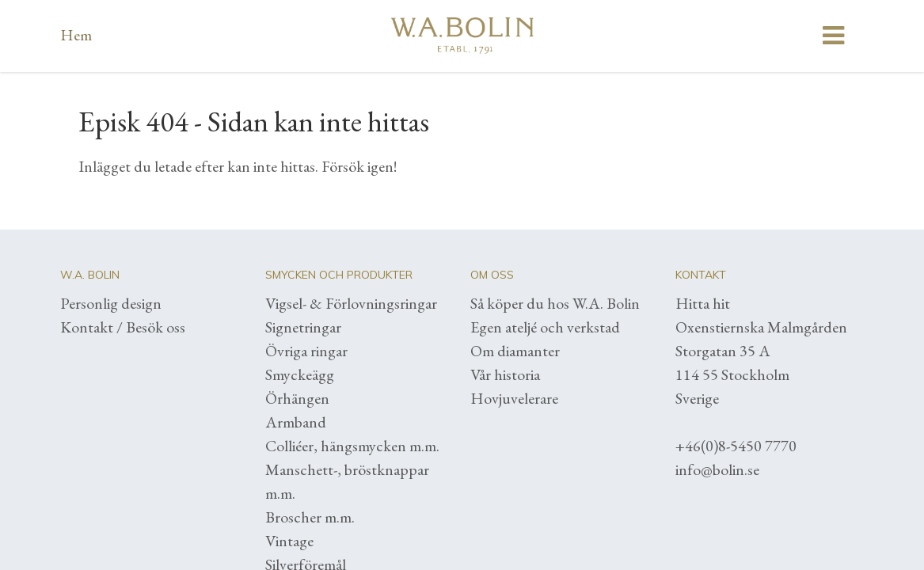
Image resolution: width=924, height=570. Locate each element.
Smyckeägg (300, 374)
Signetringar (303, 327)
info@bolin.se (717, 469)
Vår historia (505, 374)
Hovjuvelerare (514, 398)
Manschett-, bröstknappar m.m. (347, 481)
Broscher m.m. (310, 517)
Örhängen (297, 398)
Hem (76, 35)
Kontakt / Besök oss (123, 327)
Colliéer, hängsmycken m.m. (352, 446)
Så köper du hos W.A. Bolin (555, 303)
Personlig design (111, 303)
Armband (296, 422)
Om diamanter (515, 351)
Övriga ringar (306, 351)
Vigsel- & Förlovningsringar (351, 303)
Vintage (289, 541)
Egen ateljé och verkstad (545, 327)
